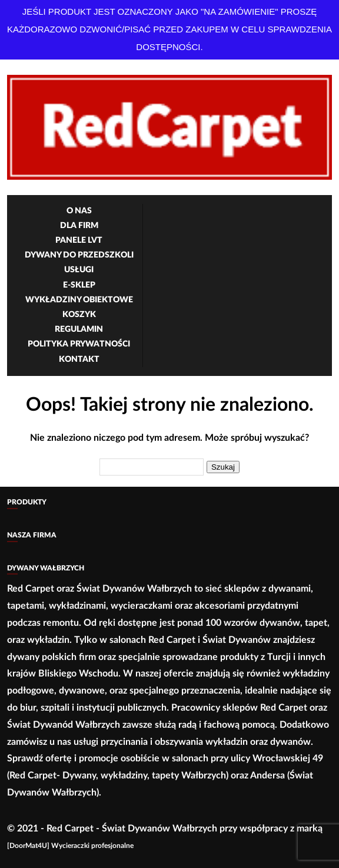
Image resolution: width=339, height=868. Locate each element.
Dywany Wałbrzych (46, 568)
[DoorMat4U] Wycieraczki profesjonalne (70, 846)
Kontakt (79, 359)
